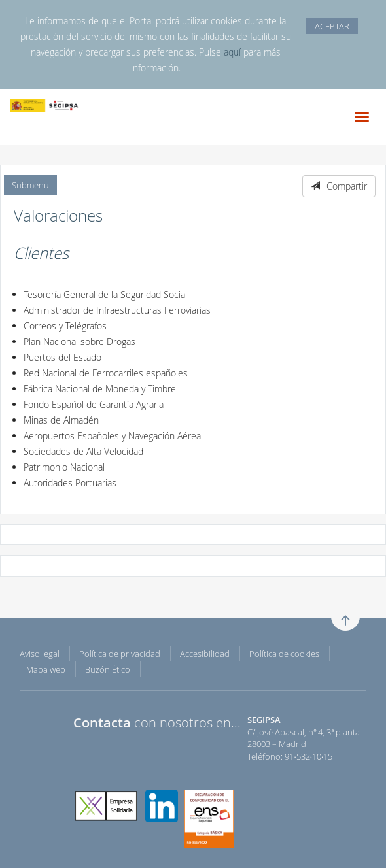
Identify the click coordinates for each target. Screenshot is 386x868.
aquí (232, 52)
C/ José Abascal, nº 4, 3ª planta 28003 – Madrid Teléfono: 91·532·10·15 (304, 738)
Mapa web (46, 669)
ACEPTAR (332, 26)
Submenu (30, 185)
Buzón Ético (108, 669)
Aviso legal (40, 654)
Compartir (339, 186)
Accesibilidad (205, 654)
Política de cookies (284, 654)
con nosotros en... (157, 723)
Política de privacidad (120, 654)
